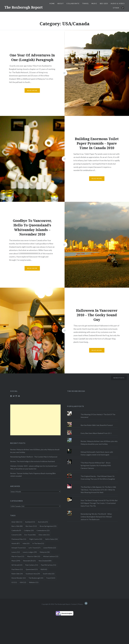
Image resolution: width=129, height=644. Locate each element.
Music (94, 3)
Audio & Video (118, 3)
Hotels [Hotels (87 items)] (16, 543)
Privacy (80, 604)
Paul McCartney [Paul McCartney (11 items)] (48, 565)
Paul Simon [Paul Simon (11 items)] (17, 569)
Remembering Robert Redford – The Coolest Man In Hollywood (34, 457)
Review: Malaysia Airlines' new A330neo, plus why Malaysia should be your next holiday (99, 443)
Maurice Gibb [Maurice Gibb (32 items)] (34, 556)
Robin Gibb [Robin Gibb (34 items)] (17, 574)
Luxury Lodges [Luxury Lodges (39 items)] (30, 552)
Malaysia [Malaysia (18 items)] (45, 552)
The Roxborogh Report (24, 7)
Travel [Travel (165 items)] (51, 578)
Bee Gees (104, 3)
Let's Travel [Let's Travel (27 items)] (34, 548)
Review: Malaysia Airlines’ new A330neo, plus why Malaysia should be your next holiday (35, 451)
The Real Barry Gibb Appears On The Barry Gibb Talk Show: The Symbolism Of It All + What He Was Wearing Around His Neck (98, 490)
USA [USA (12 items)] (23, 582)
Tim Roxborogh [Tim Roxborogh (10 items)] (36, 578)
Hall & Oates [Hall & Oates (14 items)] (51, 539)
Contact (74, 604)
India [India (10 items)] (26, 543)
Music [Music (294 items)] (16, 561)
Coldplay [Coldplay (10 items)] (29, 530)
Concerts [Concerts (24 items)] (16, 535)
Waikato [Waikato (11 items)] (34, 582)
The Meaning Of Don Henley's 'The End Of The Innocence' (98, 416)
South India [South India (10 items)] (49, 574)
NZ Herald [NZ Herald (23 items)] (17, 565)
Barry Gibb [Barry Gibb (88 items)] (17, 526)
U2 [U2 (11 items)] (14, 582)
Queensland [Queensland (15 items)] (32, 569)
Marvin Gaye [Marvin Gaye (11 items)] (18, 556)
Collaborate (73, 3)
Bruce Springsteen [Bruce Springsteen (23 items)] (48, 526)
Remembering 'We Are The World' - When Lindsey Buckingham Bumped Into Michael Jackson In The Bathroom (96, 517)
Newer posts (119, 378)
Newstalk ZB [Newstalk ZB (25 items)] (29, 561)
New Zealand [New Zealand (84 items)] (45, 561)
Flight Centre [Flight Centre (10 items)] (36, 539)
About (61, 3)
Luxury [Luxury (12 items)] (16, 552)
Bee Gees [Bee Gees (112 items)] (31, 526)
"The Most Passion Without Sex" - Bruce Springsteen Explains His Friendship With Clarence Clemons (96, 465)
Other (116, 8)
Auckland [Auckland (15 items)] (30, 522)
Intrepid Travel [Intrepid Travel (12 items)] (19, 548)
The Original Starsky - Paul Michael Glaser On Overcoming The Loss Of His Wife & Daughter (98, 478)
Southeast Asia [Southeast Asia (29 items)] (33, 574)
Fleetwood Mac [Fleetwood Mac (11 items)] (19, 539)
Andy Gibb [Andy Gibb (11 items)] (17, 522)
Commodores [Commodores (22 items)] (43, 530)
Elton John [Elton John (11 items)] (44, 535)
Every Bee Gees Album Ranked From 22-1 (96, 433)
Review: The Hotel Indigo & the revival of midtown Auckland (32, 461)
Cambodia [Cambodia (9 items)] (16, 530)
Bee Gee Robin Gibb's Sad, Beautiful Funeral (97, 425)
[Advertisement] (35, 420)
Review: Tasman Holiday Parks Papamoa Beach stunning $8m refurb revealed (33, 475)
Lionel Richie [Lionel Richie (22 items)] (50, 548)
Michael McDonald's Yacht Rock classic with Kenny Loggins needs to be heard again (97, 453)
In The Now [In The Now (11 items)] (38, 543)
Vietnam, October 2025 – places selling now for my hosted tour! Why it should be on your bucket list (34, 467)
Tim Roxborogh (76, 391)
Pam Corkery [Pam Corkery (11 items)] (32, 565)
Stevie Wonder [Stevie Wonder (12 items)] (19, 578)
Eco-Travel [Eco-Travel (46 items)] (30, 535)
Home (52, 3)
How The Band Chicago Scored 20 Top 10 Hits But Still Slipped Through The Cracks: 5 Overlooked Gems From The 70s (99, 503)
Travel (85, 3)
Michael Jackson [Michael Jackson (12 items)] (51, 556)
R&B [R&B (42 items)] (44, 569)
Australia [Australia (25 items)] (43, 522)
